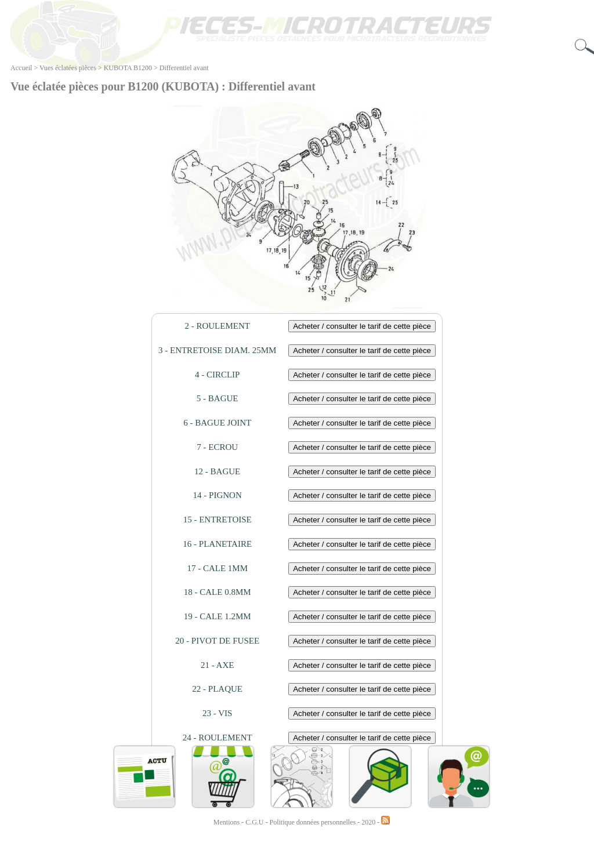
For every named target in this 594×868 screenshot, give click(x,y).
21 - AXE (218, 665)
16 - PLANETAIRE (217, 544)
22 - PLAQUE (217, 689)
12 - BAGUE (217, 471)
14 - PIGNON (218, 495)
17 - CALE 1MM (217, 568)
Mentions (227, 822)
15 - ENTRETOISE (218, 520)
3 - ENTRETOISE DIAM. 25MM (217, 350)
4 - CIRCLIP (218, 375)
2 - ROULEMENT (217, 326)
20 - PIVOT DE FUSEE (217, 641)
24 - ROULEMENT (218, 738)
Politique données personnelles (314, 822)
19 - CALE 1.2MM (218, 616)
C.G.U (255, 822)
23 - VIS (217, 713)
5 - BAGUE (218, 398)
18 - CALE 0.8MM (218, 592)
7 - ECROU (217, 447)
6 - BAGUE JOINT (217, 423)
